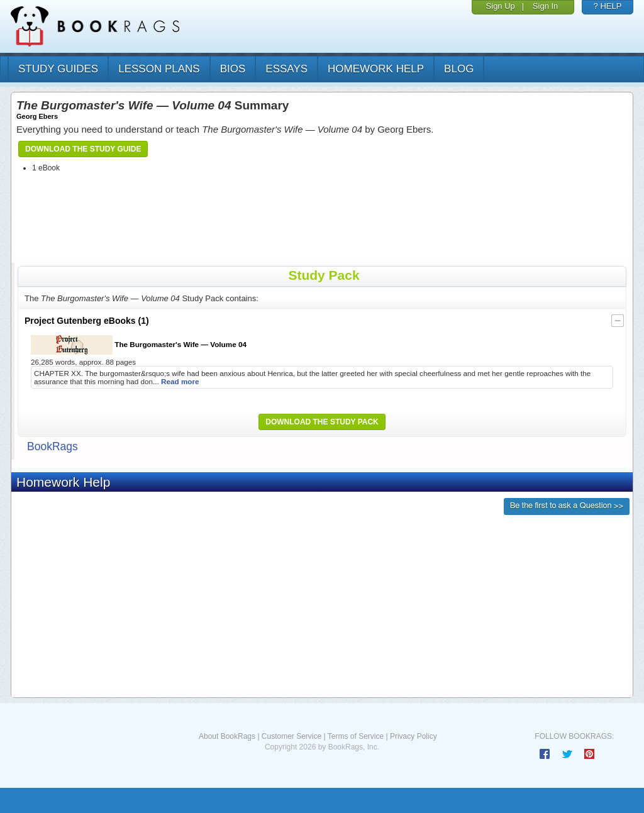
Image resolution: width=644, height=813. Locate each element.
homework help (376, 69)
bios (233, 69)
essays (286, 69)
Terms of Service (356, 736)
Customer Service (291, 736)
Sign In (545, 6)
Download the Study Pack (322, 422)
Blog (459, 69)
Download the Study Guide (83, 149)
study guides (58, 69)
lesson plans (159, 69)
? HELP (608, 6)
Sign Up (501, 6)
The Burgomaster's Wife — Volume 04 (139, 345)
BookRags (53, 446)
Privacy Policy (414, 736)
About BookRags (227, 736)
